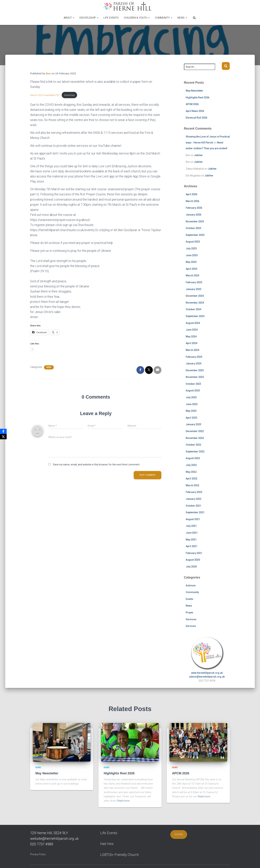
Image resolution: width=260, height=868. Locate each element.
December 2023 (195, 370)
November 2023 (195, 377)
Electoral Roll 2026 (196, 118)
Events (189, 599)
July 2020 (191, 567)
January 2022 (194, 499)
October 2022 (193, 445)
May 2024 (191, 337)
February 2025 (194, 282)
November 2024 (195, 303)
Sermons (191, 619)
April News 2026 (195, 111)
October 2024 (193, 309)
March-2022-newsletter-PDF (45, 95)
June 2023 (192, 404)
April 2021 (191, 546)
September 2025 (195, 235)
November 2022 (195, 438)
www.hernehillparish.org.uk (207, 673)
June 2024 (192, 330)
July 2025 (191, 248)
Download (71, 95)
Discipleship (89, 18)
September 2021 (195, 512)
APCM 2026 (192, 104)
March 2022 (192, 485)
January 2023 (194, 424)
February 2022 (194, 492)
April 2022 (191, 479)
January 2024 (194, 364)
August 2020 (193, 560)
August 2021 (193, 519)
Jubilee (198, 155)
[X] (3, 437)
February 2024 (194, 357)
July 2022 (191, 465)
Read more (124, 801)
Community (164, 18)
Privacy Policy (38, 854)
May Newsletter (194, 91)
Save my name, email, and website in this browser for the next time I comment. (96, 465)
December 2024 (195, 296)
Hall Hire (107, 844)
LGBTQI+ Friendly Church (119, 855)
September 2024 (195, 316)
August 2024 (193, 323)
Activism (191, 586)
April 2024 (191, 343)
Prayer (190, 613)
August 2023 (193, 391)
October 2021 (193, 506)
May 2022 (191, 472)
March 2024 (192, 350)
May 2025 (191, 262)
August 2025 (193, 242)
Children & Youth (137, 18)
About (69, 18)
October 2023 (193, 384)
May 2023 (191, 411)
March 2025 (192, 275)
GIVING (179, 834)
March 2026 (192, 201)
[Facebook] (3, 431)
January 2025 (194, 289)
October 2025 (193, 228)
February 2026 (194, 208)
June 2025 (192, 255)
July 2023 (191, 397)
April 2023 (191, 418)
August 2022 (193, 458)
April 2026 (191, 194)
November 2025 (195, 221)
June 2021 (192, 533)
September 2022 (195, 452)
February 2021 (194, 553)
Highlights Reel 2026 (198, 97)
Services (191, 626)
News (182, 18)
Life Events (111, 18)
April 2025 (191, 269)
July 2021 (191, 526)
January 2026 (194, 215)
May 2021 (191, 540)
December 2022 (195, 431)
